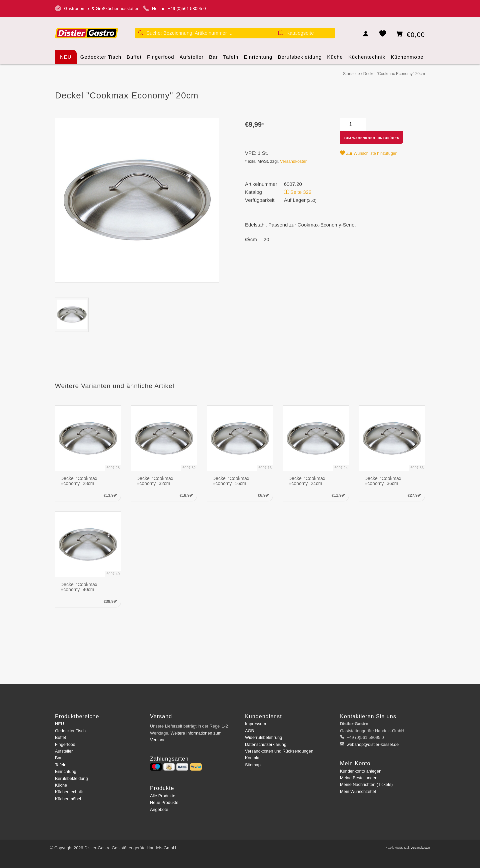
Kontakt (252, 758)
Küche (335, 59)
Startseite (351, 74)
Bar (213, 59)
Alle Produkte (163, 796)
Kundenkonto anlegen (361, 771)
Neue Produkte (164, 802)
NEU (66, 57)
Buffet (134, 59)
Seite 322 (298, 192)
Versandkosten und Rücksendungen (279, 751)
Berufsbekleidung (300, 59)
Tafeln (231, 59)
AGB (249, 731)
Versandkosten (294, 161)
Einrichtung (258, 59)
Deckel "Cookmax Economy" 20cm (394, 74)
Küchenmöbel (408, 59)
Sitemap (253, 765)
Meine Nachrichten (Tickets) (366, 784)
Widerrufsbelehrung (263, 737)
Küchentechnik (367, 59)
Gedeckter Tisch (101, 59)
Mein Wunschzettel (358, 791)
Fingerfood (161, 59)
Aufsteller (192, 59)
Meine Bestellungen (359, 778)
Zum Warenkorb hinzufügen (372, 138)
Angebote (159, 809)
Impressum (255, 724)
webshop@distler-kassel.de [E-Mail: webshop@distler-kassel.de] (372, 744)
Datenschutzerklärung (266, 744)
